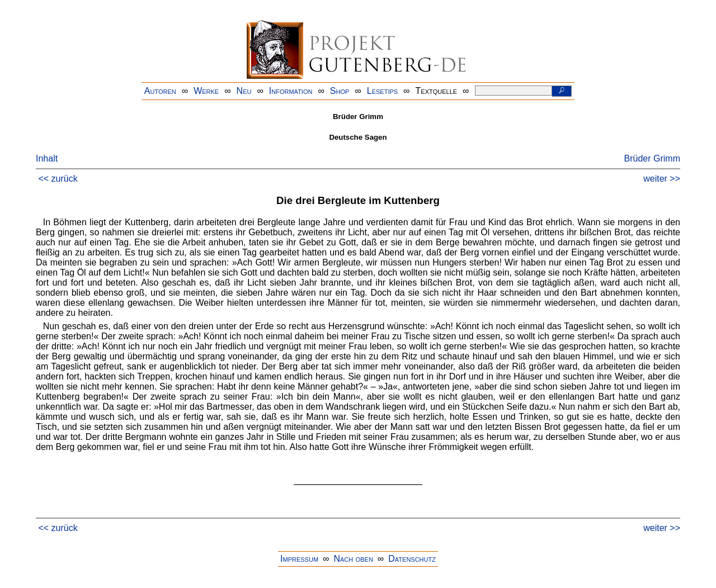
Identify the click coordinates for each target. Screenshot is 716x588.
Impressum (299, 559)
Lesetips (382, 91)
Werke (206, 91)
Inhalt (47, 158)
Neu (244, 91)
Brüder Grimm (652, 158)
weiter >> (662, 179)
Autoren (160, 91)
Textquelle (437, 91)
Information (291, 91)
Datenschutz (412, 559)
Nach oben (353, 559)
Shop (340, 91)
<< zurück (58, 179)
